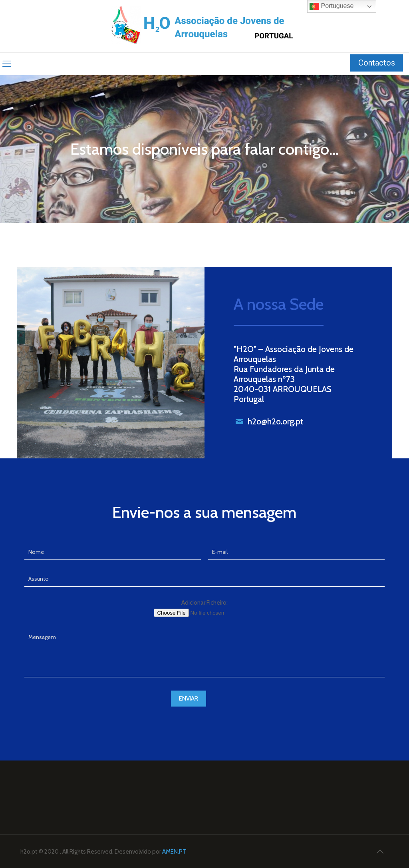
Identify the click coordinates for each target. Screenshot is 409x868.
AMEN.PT (174, 852)
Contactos (377, 63)
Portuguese (332, 6)
